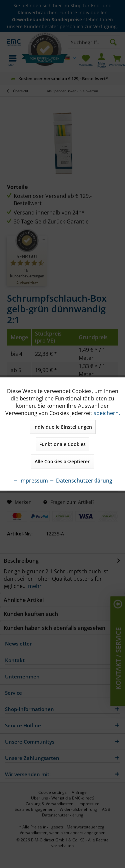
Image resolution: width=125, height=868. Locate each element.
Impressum (30, 481)
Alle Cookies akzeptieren (63, 461)
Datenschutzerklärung (81, 481)
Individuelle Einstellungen (63, 427)
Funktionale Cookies (62, 444)
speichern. (107, 413)
